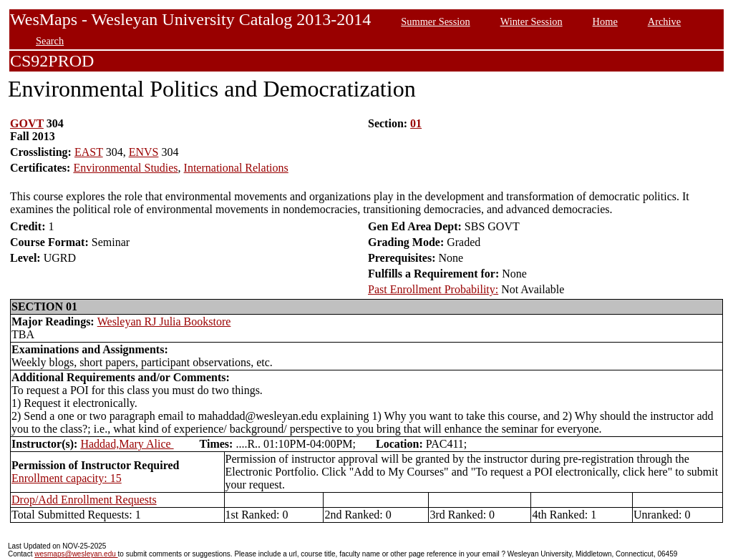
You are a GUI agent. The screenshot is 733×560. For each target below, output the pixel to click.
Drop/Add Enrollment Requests (84, 500)
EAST (89, 152)
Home (605, 21)
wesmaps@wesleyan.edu (76, 554)
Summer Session (435, 21)
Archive (664, 21)
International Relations (236, 168)
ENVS (144, 152)
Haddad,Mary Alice (127, 444)
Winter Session (531, 21)
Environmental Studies (125, 168)
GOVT (27, 123)
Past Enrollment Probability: (433, 289)
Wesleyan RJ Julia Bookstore (164, 321)
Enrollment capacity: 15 (67, 478)
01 (416, 123)
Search (50, 41)
